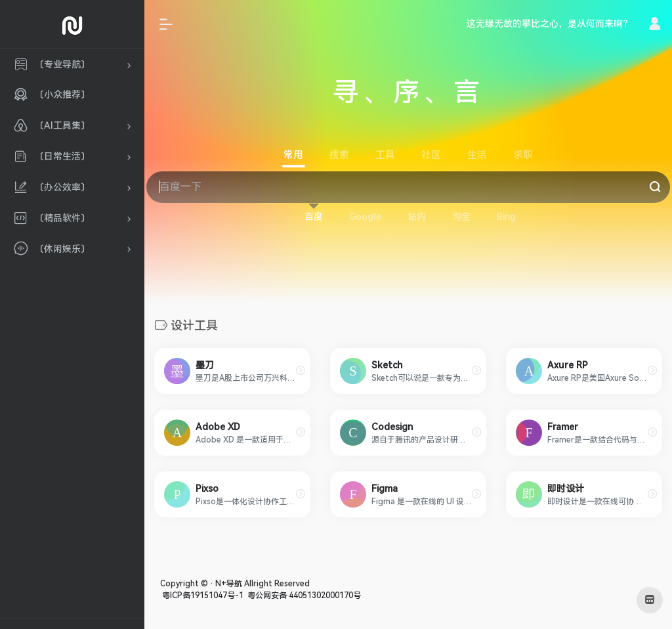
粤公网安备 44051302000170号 (303, 596)
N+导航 (229, 584)
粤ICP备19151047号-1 (202, 596)
